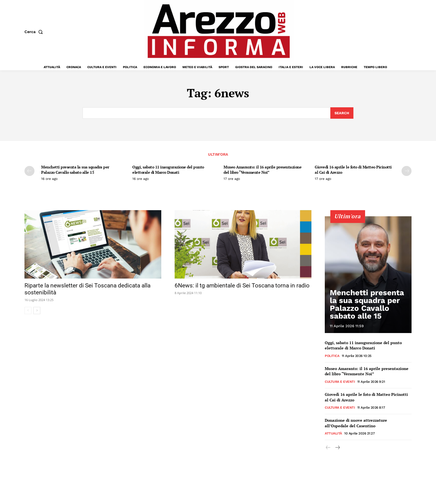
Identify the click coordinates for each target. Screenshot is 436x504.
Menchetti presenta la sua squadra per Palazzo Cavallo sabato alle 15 (75, 169)
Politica (332, 356)
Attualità (333, 434)
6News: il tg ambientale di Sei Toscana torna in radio (242, 286)
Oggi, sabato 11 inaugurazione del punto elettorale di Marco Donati (168, 169)
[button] (35, 32)
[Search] (342, 113)
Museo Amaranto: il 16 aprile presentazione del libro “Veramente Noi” (262, 169)
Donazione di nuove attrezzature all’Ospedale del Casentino (356, 423)
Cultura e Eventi (340, 382)
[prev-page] (29, 171)
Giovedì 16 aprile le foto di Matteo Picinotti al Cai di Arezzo (353, 169)
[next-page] (407, 171)
